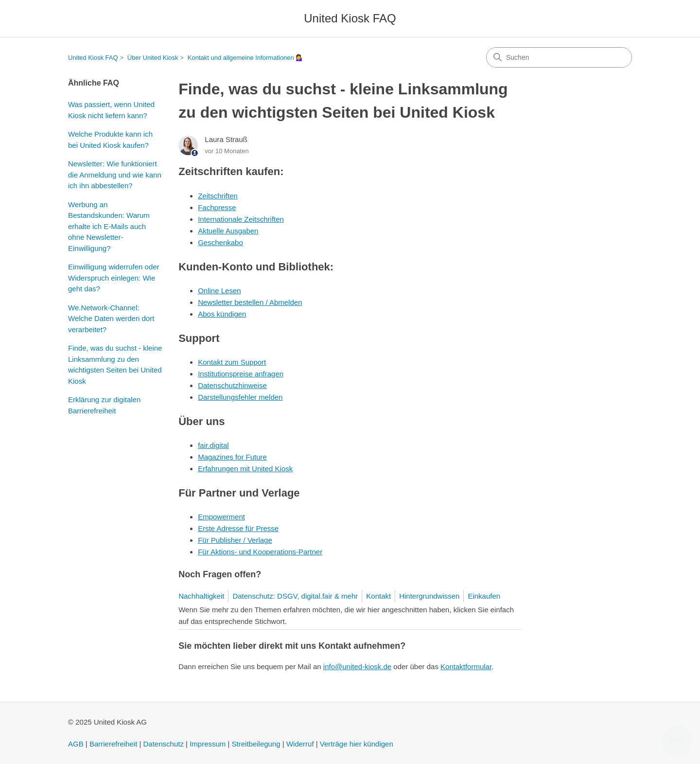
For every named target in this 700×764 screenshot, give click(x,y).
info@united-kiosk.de (357, 666)
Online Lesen (219, 291)
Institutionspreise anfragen (241, 374)
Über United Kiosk (153, 58)
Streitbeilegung (256, 744)
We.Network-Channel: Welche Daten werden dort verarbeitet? (111, 319)
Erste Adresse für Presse (238, 528)
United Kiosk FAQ (93, 58)
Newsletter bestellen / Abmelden (250, 302)
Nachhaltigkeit (201, 596)
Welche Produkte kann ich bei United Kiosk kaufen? (110, 140)
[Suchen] (559, 57)
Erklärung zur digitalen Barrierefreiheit (104, 405)
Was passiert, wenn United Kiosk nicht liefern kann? (111, 110)
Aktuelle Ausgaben (228, 231)
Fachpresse (217, 207)
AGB (76, 744)
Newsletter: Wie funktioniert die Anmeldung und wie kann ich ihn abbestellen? (115, 175)
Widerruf (300, 744)
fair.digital (213, 445)
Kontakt (378, 596)
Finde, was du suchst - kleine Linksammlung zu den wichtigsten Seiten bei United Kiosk (115, 364)
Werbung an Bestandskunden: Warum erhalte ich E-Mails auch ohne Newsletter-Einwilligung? (109, 226)
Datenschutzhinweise (232, 385)
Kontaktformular (466, 666)
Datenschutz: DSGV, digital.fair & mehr (295, 596)
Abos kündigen (222, 314)
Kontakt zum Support (232, 362)
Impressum (208, 744)
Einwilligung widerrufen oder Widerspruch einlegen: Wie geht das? (114, 278)
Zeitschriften (218, 196)
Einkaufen (484, 596)
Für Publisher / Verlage (235, 540)
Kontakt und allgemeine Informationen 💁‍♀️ (246, 58)
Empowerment (221, 517)
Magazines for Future (232, 457)
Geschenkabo (220, 242)
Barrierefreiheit (113, 744)
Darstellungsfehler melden (240, 397)
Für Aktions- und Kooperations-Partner (260, 552)
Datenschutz (164, 744)
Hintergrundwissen (429, 596)
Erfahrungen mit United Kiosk (245, 469)
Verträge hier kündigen (357, 744)
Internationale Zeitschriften (241, 219)
